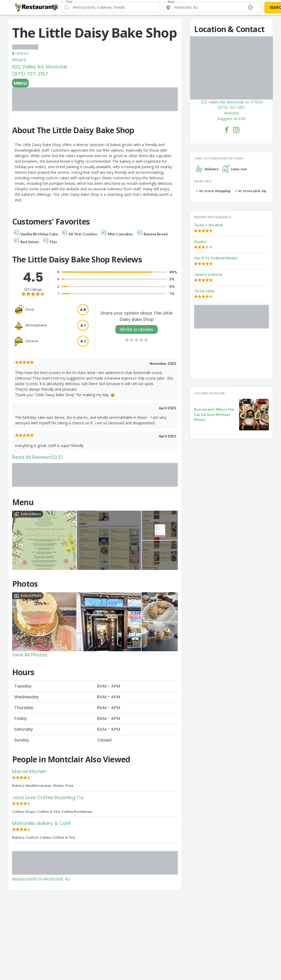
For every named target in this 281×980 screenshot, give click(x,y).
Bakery (23, 53)
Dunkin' (201, 242)
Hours (19, 60)
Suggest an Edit (231, 119)
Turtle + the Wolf (209, 225)
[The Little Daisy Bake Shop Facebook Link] (227, 130)
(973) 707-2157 (30, 74)
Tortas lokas (204, 291)
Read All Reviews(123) (37, 457)
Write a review (137, 329)
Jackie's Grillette (208, 275)
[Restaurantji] (36, 7)
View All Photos (30, 655)
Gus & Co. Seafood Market (216, 258)
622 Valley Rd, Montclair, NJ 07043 (232, 102)
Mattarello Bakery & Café (41, 823)
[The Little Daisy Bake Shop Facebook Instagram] (236, 130)
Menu (20, 83)
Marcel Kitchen (29, 771)
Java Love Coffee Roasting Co (48, 797)
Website (232, 113)
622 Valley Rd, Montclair (40, 67)
